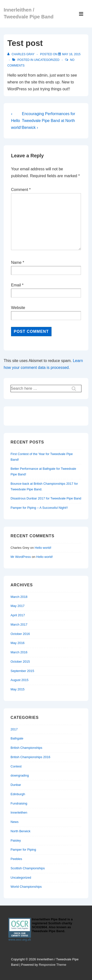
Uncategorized (47, 60)
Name (16, 262)
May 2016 (18, 643)
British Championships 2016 (30, 757)
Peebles (16, 859)
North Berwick (20, 831)
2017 (14, 729)
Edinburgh (18, 794)
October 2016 (20, 634)
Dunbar (16, 785)
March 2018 (19, 597)
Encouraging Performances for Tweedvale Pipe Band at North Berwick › (48, 121)
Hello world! (43, 548)
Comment (21, 190)
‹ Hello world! (16, 121)
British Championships (26, 748)
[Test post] (71, 54)
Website (18, 308)
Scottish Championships (28, 868)
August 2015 (20, 680)
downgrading (20, 775)
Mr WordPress (21, 557)
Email (16, 285)
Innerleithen (19, 812)
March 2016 (19, 652)
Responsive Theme (53, 965)
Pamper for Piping (23, 850)
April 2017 (18, 615)
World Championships (26, 887)
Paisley (16, 840)
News (15, 822)
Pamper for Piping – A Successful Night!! (39, 508)
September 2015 (22, 671)
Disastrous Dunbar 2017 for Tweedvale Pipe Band (46, 498)
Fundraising (19, 803)
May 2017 (18, 606)
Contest (16, 766)
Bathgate (17, 738)
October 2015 (20, 662)
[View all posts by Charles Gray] (21, 54)
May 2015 (18, 689)
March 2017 (19, 624)
